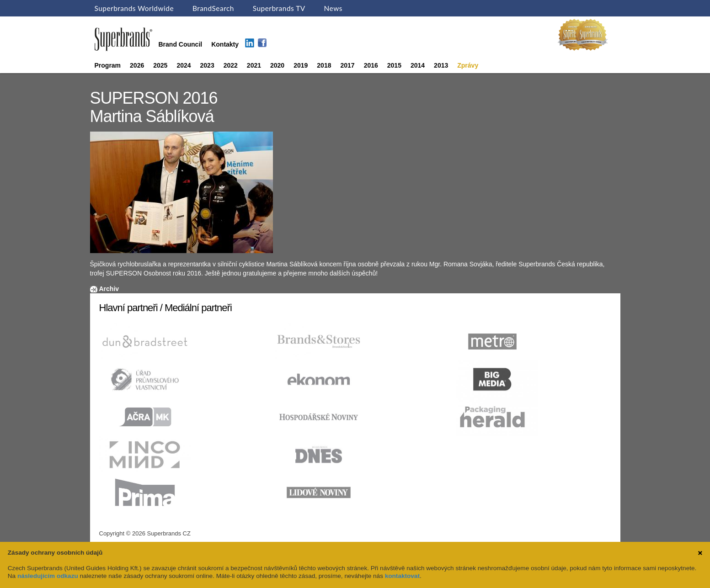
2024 (184, 65)
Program (108, 65)
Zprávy (468, 65)
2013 (441, 65)
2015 (394, 65)
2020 (277, 65)
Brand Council (181, 44)
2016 (371, 65)
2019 (301, 65)
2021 (254, 65)
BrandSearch (213, 8)
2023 (207, 65)
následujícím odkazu (48, 576)
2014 (418, 65)
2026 (137, 65)
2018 (324, 65)
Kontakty (225, 44)
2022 (231, 65)
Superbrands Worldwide (134, 8)
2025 (160, 65)
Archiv (109, 289)
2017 (347, 65)
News (333, 8)
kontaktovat (402, 576)
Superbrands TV (279, 8)
